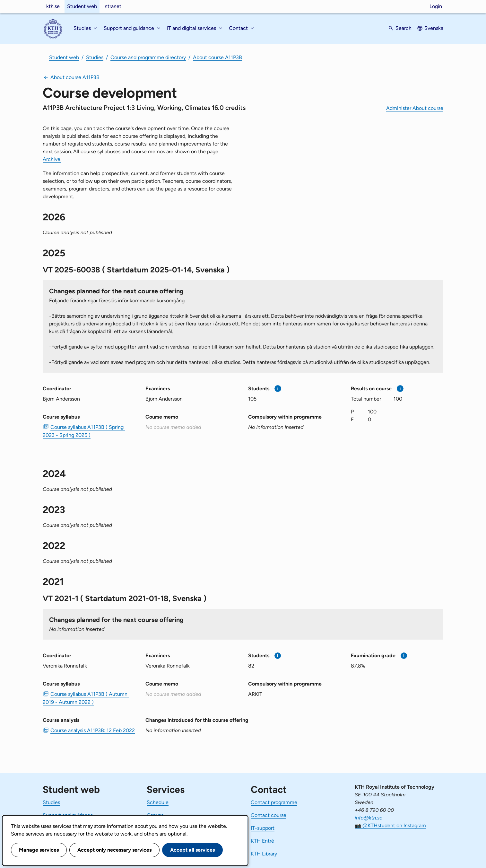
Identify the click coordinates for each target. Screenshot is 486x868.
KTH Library (264, 854)
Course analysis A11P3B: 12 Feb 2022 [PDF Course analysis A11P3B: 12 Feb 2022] (93, 730)
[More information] (278, 389)
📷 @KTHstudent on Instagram (390, 825)
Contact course (269, 815)
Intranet (112, 6)
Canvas (155, 815)
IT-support (263, 828)
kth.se (53, 6)
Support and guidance (68, 815)
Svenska (434, 28)
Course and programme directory (148, 57)
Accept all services (192, 850)
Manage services (39, 850)
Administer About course (415, 108)
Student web (82, 6)
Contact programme (274, 802)
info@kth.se (369, 818)
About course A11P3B (217, 57)
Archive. (52, 159)
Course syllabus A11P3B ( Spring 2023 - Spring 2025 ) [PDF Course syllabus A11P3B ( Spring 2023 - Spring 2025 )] (84, 431)
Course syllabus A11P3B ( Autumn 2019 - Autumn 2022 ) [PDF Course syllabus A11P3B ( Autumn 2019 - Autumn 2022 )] (86, 698)
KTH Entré (262, 841)
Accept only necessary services (114, 850)
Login (436, 6)
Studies (95, 57)
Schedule (158, 802)
